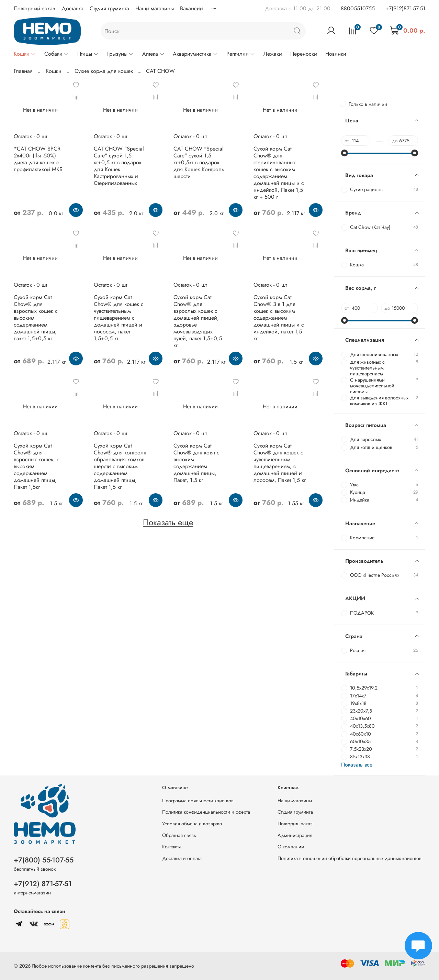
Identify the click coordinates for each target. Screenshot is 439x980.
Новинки (336, 54)
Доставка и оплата (182, 858)
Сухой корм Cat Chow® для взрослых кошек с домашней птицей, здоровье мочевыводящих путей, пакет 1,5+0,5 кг (198, 321)
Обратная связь (179, 835)
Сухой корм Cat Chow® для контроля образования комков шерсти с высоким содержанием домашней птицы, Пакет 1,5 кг (120, 466)
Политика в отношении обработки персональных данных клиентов (350, 858)
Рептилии (241, 54)
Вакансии (192, 8)
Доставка (72, 8)
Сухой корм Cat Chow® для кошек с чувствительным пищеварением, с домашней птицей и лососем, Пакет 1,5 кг (280, 463)
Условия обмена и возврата (192, 824)
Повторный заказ (35, 8)
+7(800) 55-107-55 (44, 860)
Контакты (171, 847)
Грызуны (121, 54)
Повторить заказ (295, 824)
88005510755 (358, 8)
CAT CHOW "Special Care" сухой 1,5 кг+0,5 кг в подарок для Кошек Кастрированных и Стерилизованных (119, 166)
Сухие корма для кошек (104, 71)
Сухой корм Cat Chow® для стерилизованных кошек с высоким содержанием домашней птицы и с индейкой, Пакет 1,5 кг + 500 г (279, 173)
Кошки (25, 54)
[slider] (345, 153)
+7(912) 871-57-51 (43, 884)
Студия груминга (109, 8)
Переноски (304, 54)
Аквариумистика (195, 54)
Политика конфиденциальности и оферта (206, 812)
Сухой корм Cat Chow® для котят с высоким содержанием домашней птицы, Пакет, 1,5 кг (196, 463)
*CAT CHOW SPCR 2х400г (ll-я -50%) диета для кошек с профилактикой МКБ (38, 159)
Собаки (57, 54)
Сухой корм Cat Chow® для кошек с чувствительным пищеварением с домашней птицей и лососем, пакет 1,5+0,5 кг (119, 318)
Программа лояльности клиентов (198, 801)
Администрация (295, 835)
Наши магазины (155, 8)
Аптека (153, 54)
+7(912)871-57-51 (405, 8)
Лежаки (273, 54)
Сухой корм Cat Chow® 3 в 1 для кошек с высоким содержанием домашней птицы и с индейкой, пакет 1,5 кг (279, 318)
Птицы (88, 54)
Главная (23, 71)
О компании (291, 847)
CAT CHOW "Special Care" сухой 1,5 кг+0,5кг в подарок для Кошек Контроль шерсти (199, 162)
